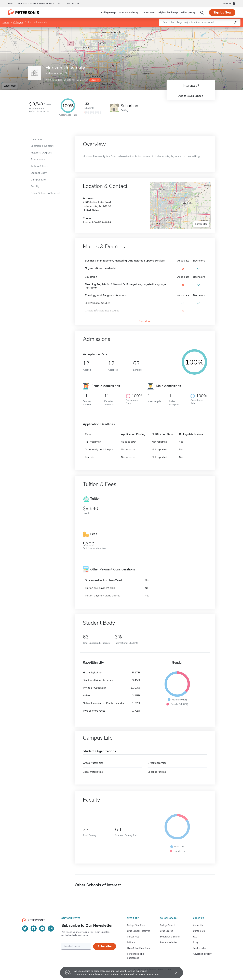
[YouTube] (42, 929)
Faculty (35, 186)
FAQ (60, 4)
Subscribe (105, 946)
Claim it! (95, 80)
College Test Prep (136, 925)
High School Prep (168, 12)
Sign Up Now (222, 12)
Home (6, 22)
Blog (11, 4)
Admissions (38, 159)
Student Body (39, 173)
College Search (168, 925)
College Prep (108, 12)
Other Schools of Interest (45, 193)
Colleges (18, 22)
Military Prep (188, 12)
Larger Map (10, 86)
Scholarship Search (170, 937)
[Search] (202, 12)
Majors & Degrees (41, 153)
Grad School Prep (129, 12)
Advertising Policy (202, 954)
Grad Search (166, 931)
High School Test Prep (138, 948)
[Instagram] (51, 929)
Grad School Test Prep (139, 931)
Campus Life (38, 180)
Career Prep (148, 12)
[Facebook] (34, 929)
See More (145, 321)
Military (131, 942)
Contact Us (199, 931)
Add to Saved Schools (191, 96)
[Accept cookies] (174, 973)
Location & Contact (42, 146)
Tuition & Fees (39, 166)
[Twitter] (25, 929)
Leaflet (202, 29)
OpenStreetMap (220, 29)
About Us (198, 925)
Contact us (73, 4)
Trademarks (199, 948)
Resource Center (169, 942)
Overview (36, 139)
